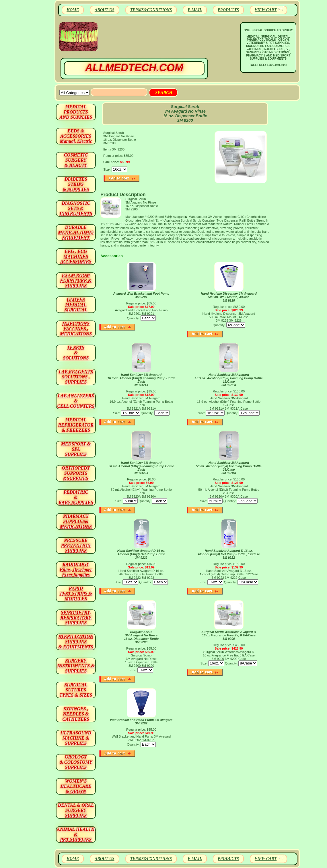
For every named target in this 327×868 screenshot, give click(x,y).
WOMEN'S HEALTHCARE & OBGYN (76, 786)
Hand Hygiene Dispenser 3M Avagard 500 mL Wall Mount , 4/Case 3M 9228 (229, 297)
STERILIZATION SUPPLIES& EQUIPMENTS (76, 642)
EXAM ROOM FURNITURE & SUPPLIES (76, 280)
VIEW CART (266, 10)
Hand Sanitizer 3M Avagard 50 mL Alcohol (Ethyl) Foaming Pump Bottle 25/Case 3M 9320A (229, 468)
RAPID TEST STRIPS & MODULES (76, 594)
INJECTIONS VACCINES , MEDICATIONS (76, 329)
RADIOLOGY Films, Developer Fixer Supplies (76, 569)
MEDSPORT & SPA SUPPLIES (76, 449)
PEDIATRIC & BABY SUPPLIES (76, 497)
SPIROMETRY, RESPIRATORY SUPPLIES (76, 618)
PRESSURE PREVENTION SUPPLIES (76, 545)
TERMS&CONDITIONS (151, 10)
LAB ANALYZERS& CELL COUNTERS (76, 401)
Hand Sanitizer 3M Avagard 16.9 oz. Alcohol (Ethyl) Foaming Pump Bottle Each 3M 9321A (141, 380)
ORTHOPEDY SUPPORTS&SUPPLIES (76, 473)
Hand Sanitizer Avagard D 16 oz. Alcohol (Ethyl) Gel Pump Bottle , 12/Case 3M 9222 (229, 554)
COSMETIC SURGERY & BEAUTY (76, 160)
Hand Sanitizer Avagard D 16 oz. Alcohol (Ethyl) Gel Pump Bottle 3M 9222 (141, 554)
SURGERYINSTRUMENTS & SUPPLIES (76, 666)
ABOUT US (105, 10)
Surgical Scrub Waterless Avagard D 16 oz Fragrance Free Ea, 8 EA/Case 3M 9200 (229, 635)
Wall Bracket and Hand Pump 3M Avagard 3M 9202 (141, 722)
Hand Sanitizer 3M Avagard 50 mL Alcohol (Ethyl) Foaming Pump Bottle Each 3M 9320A (141, 468)
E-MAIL (195, 10)
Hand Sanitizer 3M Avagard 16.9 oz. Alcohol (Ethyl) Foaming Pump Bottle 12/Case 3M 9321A (229, 380)
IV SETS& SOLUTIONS (76, 353)
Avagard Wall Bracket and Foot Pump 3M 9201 (141, 295)
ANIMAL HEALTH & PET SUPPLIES (76, 834)
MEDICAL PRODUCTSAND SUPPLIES (76, 112)
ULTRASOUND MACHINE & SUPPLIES (76, 738)
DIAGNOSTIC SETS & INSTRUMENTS (76, 208)
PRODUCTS (228, 10)
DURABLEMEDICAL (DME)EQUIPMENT (76, 232)
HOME (73, 10)
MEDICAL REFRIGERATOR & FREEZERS (76, 425)
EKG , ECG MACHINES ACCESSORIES (76, 256)
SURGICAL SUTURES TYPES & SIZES (76, 690)
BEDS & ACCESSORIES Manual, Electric (76, 136)
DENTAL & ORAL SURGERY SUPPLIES (76, 810)
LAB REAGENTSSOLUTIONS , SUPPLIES (76, 377)
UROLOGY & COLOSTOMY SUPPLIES (76, 762)
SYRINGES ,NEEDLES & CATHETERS (76, 714)
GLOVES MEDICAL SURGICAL (76, 305)
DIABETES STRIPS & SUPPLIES (76, 184)
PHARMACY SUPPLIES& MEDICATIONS (76, 521)
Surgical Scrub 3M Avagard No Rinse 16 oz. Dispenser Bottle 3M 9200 (141, 637)
